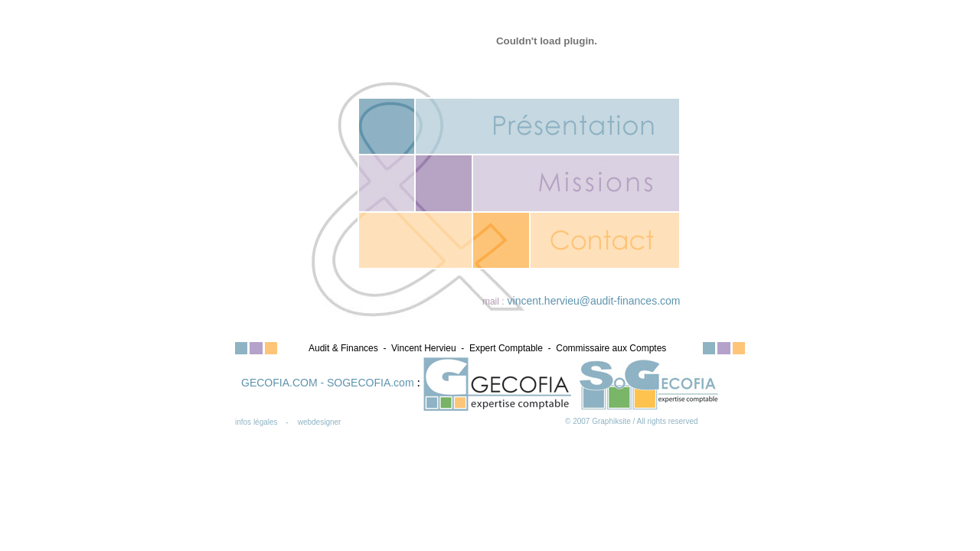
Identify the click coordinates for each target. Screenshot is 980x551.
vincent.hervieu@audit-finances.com (594, 301)
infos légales (256, 422)
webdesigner (320, 422)
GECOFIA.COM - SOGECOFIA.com (329, 383)
